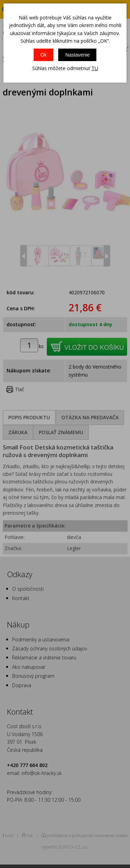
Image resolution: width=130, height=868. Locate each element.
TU (95, 68)
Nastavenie (77, 55)
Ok (44, 55)
